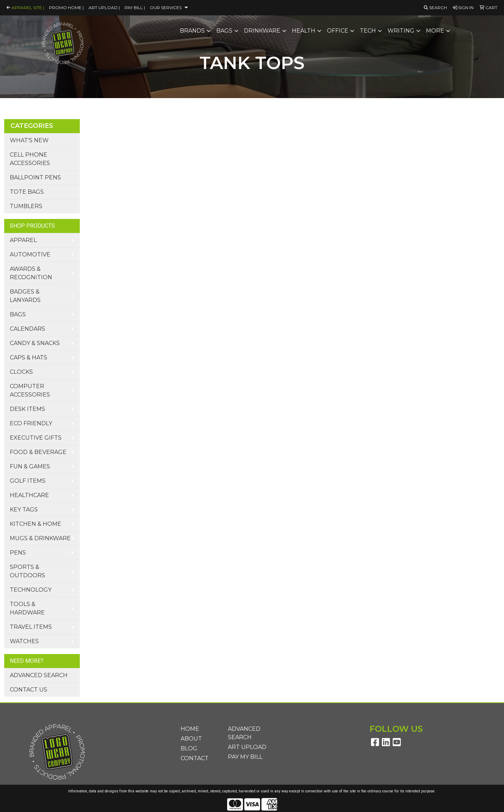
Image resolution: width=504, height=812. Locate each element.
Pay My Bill (245, 757)
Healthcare (29, 495)
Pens (18, 553)
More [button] (435, 31)
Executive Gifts (36, 438)
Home (190, 729)
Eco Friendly (31, 423)
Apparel (23, 240)
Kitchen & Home (36, 524)
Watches (24, 641)
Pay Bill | (135, 8)
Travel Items (31, 627)
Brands (192, 31)
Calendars (27, 329)
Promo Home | (66, 8)
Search (435, 8)
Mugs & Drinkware (40, 538)
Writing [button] (401, 31)
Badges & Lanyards (25, 296)
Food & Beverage (38, 452)
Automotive (30, 254)
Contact (195, 758)
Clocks (21, 372)
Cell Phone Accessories (30, 159)
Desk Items (27, 409)
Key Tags (24, 510)
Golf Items (28, 481)
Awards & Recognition (31, 273)
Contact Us (29, 690)
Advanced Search (39, 675)
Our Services (166, 8)
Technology (31, 590)
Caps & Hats (29, 357)
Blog (189, 748)
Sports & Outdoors (27, 571)
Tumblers (26, 206)
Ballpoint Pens (35, 177)
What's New (29, 140)
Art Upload (247, 747)
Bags (18, 314)
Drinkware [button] (262, 31)
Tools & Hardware (27, 608)
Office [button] (338, 31)
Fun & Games (30, 466)
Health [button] (304, 31)
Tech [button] (368, 31)
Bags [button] (224, 31)
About (191, 739)
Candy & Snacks (35, 343)
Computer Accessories (30, 390)
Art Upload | (104, 8)
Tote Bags (27, 192)
